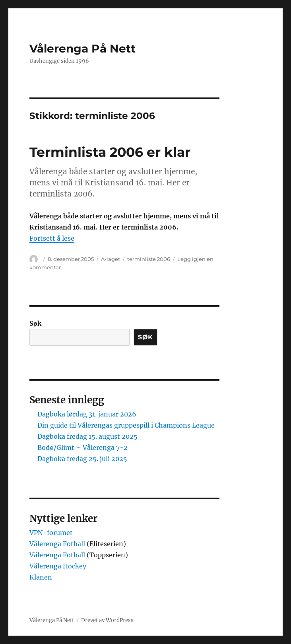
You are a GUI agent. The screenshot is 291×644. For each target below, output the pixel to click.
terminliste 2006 (149, 259)
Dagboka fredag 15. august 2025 (87, 436)
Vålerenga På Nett (82, 49)
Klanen (41, 577)
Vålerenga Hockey (58, 566)
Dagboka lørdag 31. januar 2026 (87, 414)
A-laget (111, 259)
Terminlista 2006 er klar (110, 152)
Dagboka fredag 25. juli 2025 (82, 459)
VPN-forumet (51, 533)
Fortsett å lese (52, 238)
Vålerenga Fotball (58, 544)
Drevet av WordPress (107, 620)
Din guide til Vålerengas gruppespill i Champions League (126, 425)
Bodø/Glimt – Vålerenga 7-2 (82, 447)
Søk (35, 323)
